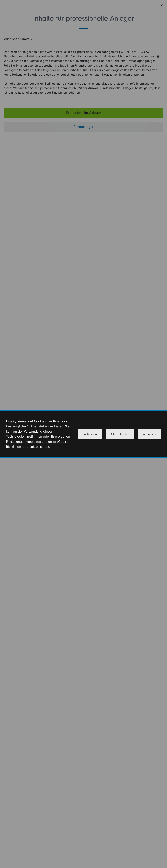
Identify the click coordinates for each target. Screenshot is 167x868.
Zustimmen (90, 434)
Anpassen (149, 434)
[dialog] (83, 434)
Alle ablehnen (120, 434)
